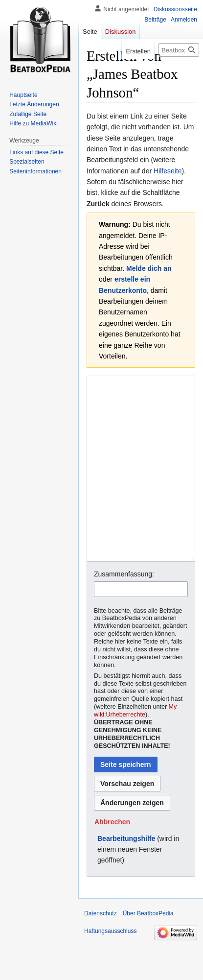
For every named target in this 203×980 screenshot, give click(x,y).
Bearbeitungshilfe (126, 875)
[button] (112, 859)
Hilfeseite (168, 171)
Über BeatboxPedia (148, 950)
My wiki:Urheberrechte (135, 747)
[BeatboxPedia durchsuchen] (179, 50)
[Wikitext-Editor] (141, 487)
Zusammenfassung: (124, 611)
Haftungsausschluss (110, 968)
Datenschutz (101, 950)
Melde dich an (149, 268)
